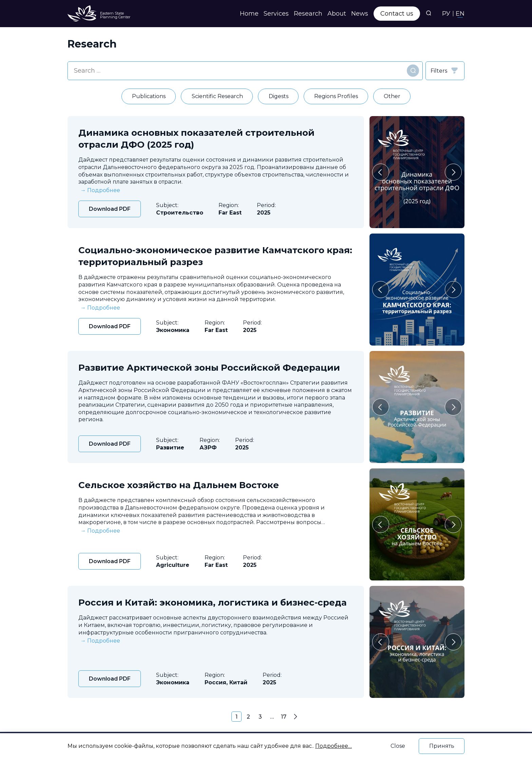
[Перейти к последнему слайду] (381, 172)
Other (392, 96)
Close (398, 746)
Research (308, 14)
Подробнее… (334, 746)
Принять (442, 746)
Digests (279, 96)
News (360, 14)
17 (284, 717)
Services (276, 14)
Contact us (397, 14)
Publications (149, 96)
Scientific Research (217, 96)
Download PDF (110, 209)
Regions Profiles (336, 96)
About (337, 14)
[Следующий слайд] (453, 172)
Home (249, 14)
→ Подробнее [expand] (100, 190)
